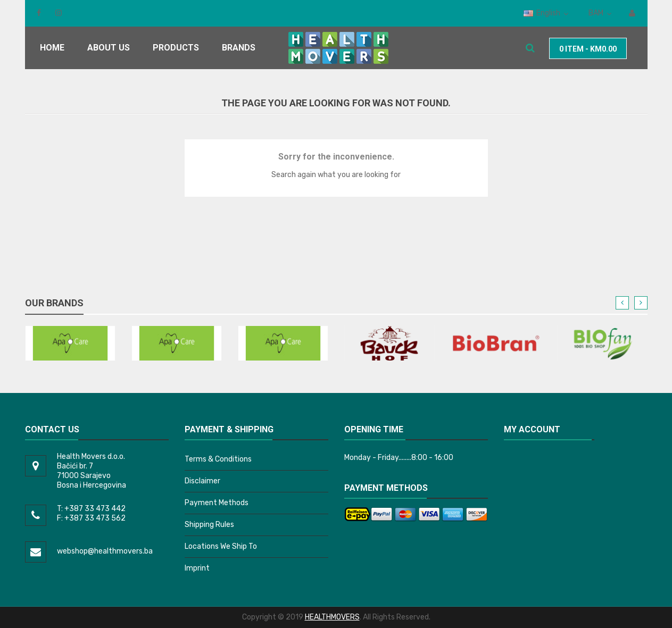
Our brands (54, 303)
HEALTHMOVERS (332, 617)
